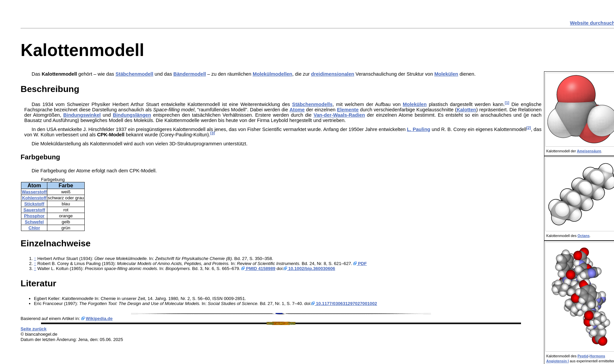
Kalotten (466, 110)
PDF (360, 263)
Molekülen (446, 74)
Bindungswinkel (82, 115)
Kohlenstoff (34, 198)
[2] (528, 128)
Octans (583, 236)
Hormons (597, 356)
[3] (212, 133)
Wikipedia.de (99, 318)
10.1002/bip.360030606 (309, 268)
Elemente (348, 110)
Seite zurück (34, 329)
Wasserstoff (34, 192)
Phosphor (34, 216)
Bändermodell (190, 74)
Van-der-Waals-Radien (339, 115)
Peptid (583, 356)
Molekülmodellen (272, 74)
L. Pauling (419, 129)
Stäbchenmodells (312, 104)
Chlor (34, 228)
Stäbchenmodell (134, 74)
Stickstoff (34, 204)
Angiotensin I (558, 361)
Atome (297, 110)
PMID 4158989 (258, 268)
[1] (507, 103)
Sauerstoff (34, 210)
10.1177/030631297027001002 (344, 303)
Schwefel (34, 222)
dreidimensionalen (333, 74)
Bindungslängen (132, 115)
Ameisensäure (589, 151)
